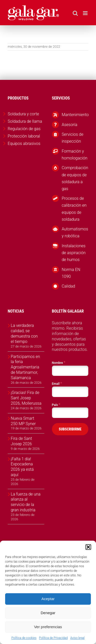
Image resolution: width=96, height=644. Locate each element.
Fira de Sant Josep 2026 (21, 441)
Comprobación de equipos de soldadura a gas (75, 178)
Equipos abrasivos (24, 144)
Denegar (48, 613)
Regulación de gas (24, 129)
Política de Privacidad (53, 638)
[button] (88, 547)
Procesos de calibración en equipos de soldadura (74, 209)
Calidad (68, 286)
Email (57, 383)
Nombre (59, 363)
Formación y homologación (74, 155)
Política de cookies (24, 638)
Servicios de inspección (73, 138)
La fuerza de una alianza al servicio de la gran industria (26, 502)
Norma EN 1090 (71, 273)
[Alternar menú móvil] (86, 13)
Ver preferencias (48, 627)
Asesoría (70, 125)
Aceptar (48, 599)
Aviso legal (77, 638)
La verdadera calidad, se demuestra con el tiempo (24, 333)
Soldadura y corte (23, 114)
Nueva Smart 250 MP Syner (23, 421)
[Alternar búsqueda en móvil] (75, 13)
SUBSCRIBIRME (70, 429)
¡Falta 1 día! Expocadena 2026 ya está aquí (22, 467)
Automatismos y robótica (75, 232)
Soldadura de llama (25, 121)
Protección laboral (24, 136)
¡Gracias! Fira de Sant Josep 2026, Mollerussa (26, 398)
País (56, 405)
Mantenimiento (75, 115)
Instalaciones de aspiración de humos (74, 253)
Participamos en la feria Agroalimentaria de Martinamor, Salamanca (25, 367)
